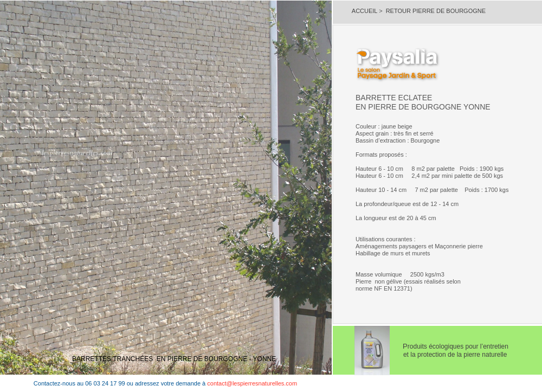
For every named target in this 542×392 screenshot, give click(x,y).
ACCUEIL (365, 11)
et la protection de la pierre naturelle (438, 355)
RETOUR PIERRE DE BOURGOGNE (436, 11)
